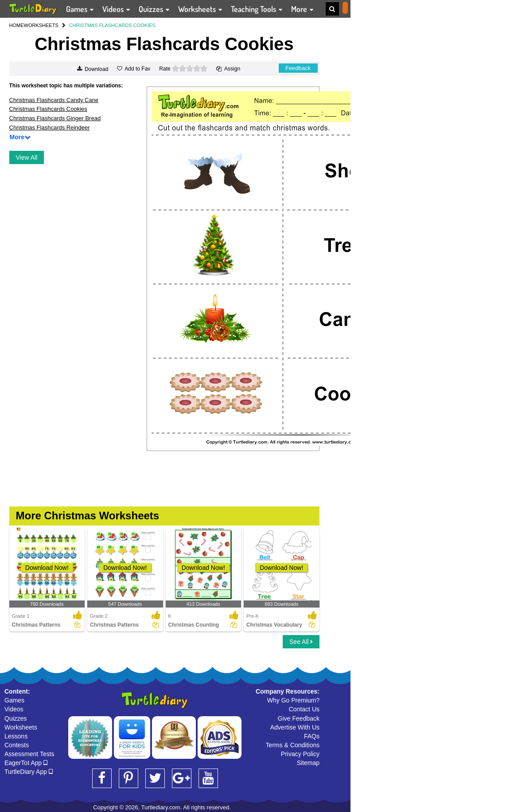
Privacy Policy (300, 754)
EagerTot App (26, 763)
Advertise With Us (295, 727)
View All (27, 157)
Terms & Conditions (293, 745)
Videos (14, 709)
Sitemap (308, 763)
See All (301, 642)
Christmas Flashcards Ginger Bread (55, 118)
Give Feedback (299, 718)
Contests (17, 745)
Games (14, 700)
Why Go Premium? (293, 700)
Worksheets (21, 727)
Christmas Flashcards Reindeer (50, 127)
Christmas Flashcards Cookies (48, 109)
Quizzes (16, 718)
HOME (17, 25)
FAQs (312, 736)
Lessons (16, 736)
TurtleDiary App (29, 772)
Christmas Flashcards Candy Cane (54, 100)
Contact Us (304, 709)
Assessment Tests (29, 754)
